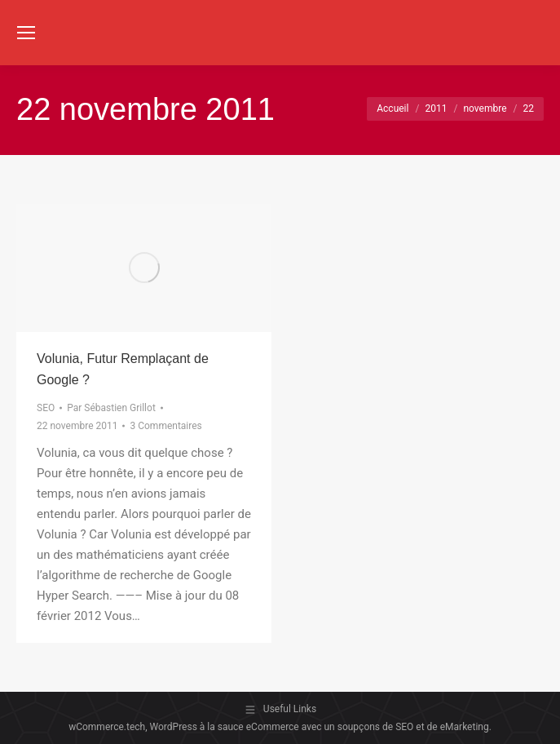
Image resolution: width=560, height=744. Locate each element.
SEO (46, 408)
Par (111, 408)
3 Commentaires (165, 426)
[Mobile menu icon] (26, 33)
